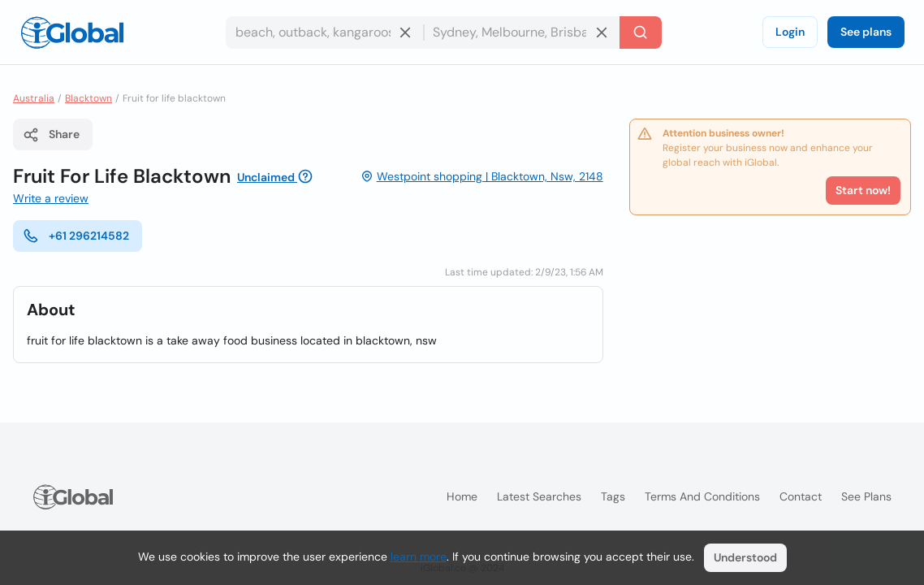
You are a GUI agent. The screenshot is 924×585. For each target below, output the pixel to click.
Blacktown (89, 98)
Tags (613, 496)
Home (462, 496)
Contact (801, 496)
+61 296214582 (76, 236)
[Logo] (72, 32)
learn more (419, 557)
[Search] (641, 32)
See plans (866, 32)
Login (790, 32)
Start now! (863, 190)
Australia (34, 98)
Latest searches (539, 496)
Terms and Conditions (702, 496)
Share (51, 135)
